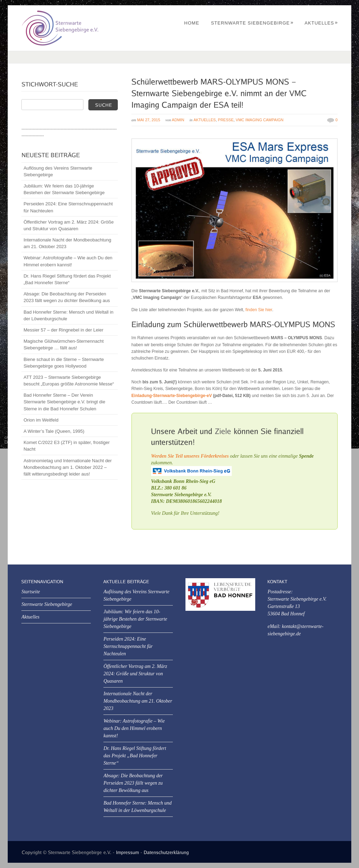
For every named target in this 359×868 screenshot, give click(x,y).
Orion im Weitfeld (41, 420)
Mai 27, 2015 (148, 120)
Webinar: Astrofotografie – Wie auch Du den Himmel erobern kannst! (68, 261)
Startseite (31, 592)
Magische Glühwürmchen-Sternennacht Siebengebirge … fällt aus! (63, 344)
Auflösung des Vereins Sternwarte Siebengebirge (58, 171)
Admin (178, 120)
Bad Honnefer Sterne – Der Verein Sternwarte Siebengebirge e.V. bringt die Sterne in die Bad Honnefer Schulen (64, 402)
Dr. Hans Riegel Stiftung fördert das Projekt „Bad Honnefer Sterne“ (67, 279)
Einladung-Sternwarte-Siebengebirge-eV (172, 396)
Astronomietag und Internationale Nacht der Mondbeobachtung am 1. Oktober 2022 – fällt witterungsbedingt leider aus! (68, 467)
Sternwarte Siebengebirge (252, 23)
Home (192, 23)
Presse (226, 120)
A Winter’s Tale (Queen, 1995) (54, 431)
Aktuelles (321, 23)
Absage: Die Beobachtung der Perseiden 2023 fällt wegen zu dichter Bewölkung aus (67, 297)
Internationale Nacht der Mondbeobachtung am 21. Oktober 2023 (67, 243)
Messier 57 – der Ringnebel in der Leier (63, 330)
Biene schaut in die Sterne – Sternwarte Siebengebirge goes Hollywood (64, 363)
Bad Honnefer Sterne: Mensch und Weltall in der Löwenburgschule (68, 315)
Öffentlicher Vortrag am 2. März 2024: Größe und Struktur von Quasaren (69, 225)
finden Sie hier (259, 310)
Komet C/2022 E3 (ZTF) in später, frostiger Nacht (67, 446)
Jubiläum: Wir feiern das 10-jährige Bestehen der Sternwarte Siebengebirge (64, 189)
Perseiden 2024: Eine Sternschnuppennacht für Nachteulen (68, 207)
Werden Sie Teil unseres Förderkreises (190, 456)
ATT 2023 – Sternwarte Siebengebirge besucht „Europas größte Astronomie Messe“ (69, 381)
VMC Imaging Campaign (259, 120)
